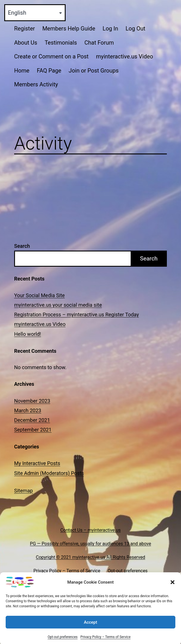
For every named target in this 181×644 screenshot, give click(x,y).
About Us (26, 43)
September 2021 (33, 430)
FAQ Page (49, 71)
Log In (110, 29)
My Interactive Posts (37, 463)
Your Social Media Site (39, 295)
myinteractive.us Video (124, 56)
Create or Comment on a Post (51, 56)
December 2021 (32, 420)
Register (24, 29)
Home (22, 71)
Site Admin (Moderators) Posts (49, 473)
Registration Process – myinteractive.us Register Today (77, 315)
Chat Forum (99, 43)
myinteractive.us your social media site (58, 305)
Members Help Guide (69, 29)
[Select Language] (35, 13)
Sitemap (23, 491)
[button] (173, 588)
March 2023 (28, 410)
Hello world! (28, 334)
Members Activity (36, 84)
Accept (90, 628)
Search (22, 246)
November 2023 (32, 401)
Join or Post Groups (94, 71)
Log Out (135, 29)
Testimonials (61, 43)
